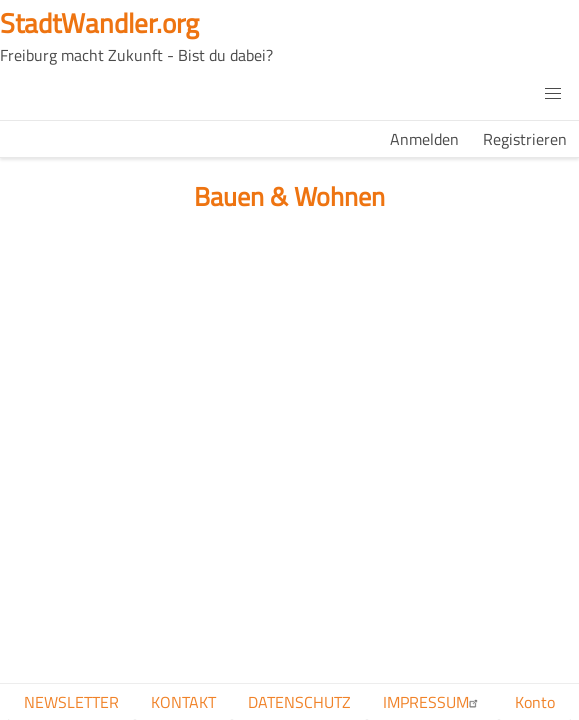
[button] (553, 94)
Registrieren (525, 139)
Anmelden (424, 139)
